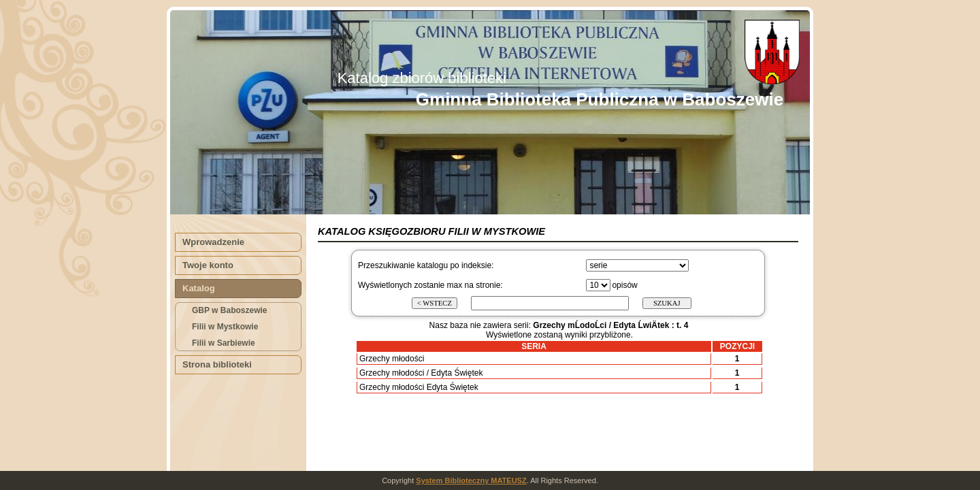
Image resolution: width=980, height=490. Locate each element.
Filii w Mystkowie (225, 327)
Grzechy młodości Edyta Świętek (419, 387)
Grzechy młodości (392, 359)
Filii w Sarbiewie (224, 343)
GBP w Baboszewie (229, 310)
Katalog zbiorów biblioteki (422, 78)
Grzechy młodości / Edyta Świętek (421, 373)
